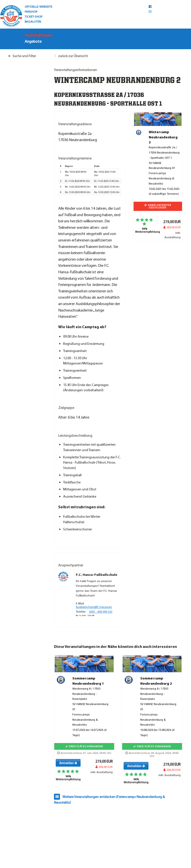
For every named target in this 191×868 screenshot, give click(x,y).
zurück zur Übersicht (73, 56)
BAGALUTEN (33, 21)
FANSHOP (31, 11)
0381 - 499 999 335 (101, 612)
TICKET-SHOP (33, 16)
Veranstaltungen (38, 35)
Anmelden (68, 763)
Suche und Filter (24, 56)
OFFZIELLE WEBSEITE (38, 6)
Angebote (33, 41)
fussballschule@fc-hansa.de (94, 607)
